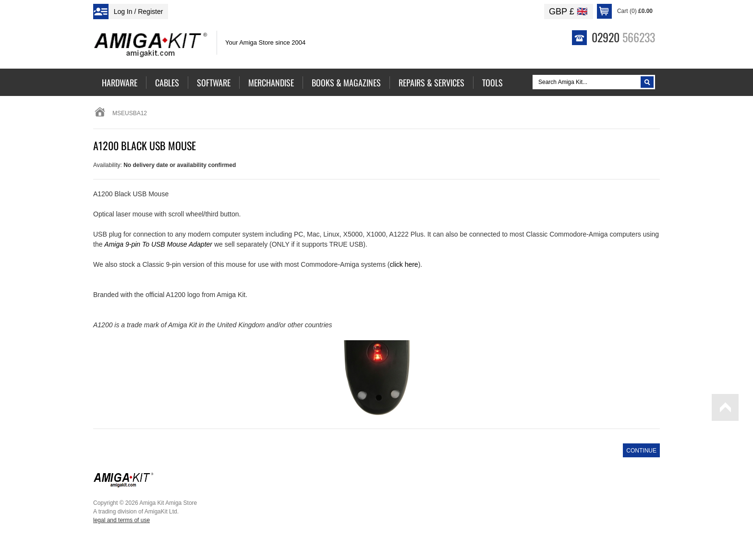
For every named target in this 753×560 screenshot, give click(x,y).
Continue (641, 451)
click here (404, 264)
